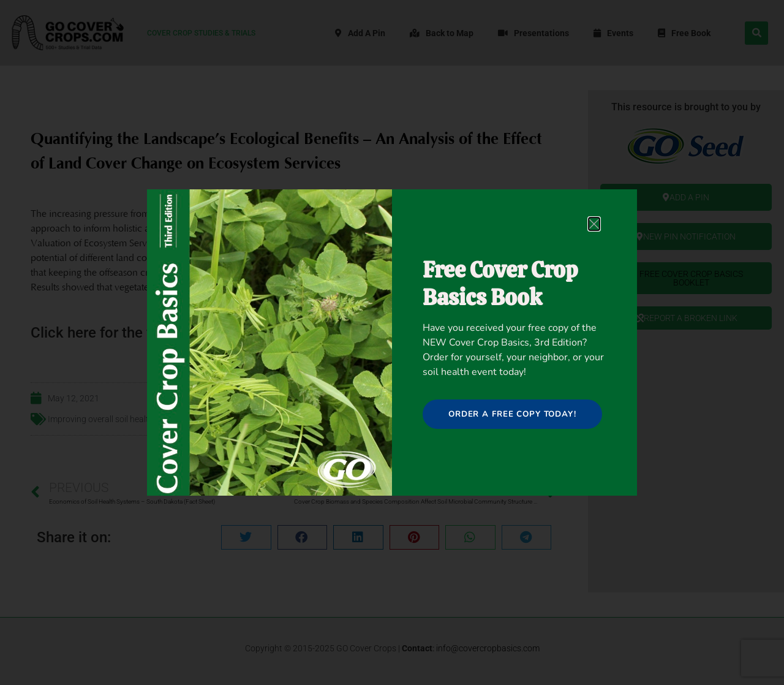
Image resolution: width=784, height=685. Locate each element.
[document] (392, 342)
